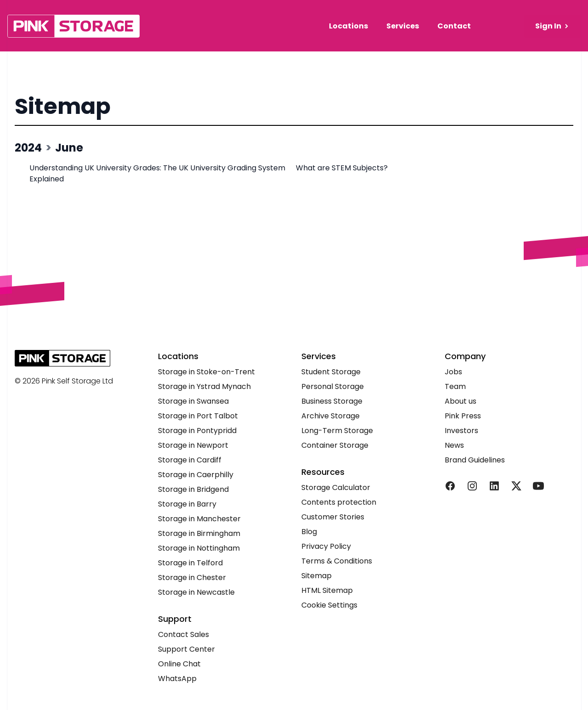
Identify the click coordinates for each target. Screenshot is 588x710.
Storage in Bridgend (193, 489)
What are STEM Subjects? (343, 168)
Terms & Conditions (337, 561)
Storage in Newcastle (196, 592)
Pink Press (463, 416)
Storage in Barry (187, 504)
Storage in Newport (193, 445)
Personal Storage (333, 386)
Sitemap (63, 106)
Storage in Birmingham (199, 533)
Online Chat (179, 664)
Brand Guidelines (475, 460)
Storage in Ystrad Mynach (204, 386)
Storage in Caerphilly (196, 475)
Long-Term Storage (337, 431)
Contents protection (339, 502)
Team (455, 386)
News (454, 445)
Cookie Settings (329, 605)
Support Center (187, 649)
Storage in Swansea (193, 401)
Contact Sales (184, 634)
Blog (309, 532)
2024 (28, 148)
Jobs (453, 372)
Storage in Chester (192, 578)
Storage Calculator (336, 487)
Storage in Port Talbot (198, 416)
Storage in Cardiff (190, 460)
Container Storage (335, 445)
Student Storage (331, 372)
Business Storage (332, 401)
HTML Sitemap (327, 590)
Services (403, 26)
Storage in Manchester (199, 519)
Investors (461, 431)
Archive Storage (331, 416)
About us (461, 401)
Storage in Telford (190, 563)
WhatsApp (177, 679)
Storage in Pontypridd (197, 431)
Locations (348, 26)
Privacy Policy (326, 546)
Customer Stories (333, 517)
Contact (454, 26)
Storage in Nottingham (199, 548)
